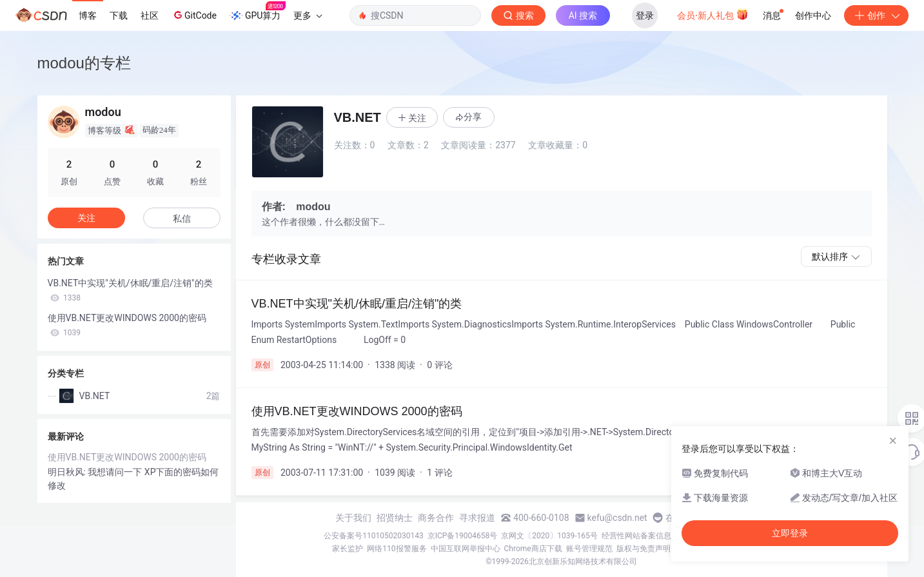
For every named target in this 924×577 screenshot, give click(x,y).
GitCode (194, 15)
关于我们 (353, 518)
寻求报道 (477, 518)
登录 (645, 15)
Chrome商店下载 (533, 549)
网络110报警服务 (397, 549)
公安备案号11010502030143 (373, 536)
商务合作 (436, 518)
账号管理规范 (589, 549)
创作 (876, 15)
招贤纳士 (395, 518)
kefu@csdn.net (617, 518)
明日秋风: (68, 472)
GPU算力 (258, 12)
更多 (308, 15)
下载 (119, 15)
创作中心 (813, 15)
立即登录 (790, 533)
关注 (86, 218)
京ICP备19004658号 (463, 536)
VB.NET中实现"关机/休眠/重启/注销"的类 (130, 290)
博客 (88, 15)
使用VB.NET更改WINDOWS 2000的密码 (127, 325)
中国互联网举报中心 (466, 549)
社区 (150, 15)
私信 (182, 219)
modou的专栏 (84, 63)
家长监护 (348, 549)
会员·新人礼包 (713, 14)
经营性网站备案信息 (636, 536)
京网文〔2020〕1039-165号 (549, 536)
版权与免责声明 (644, 549)
